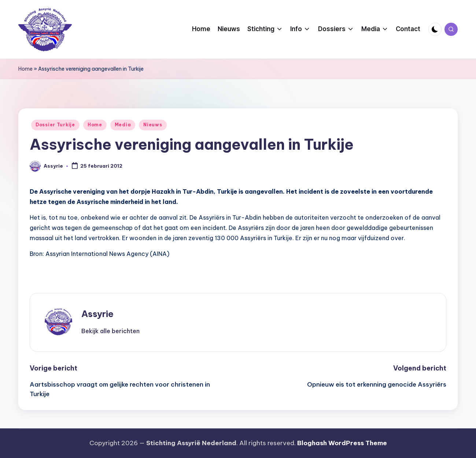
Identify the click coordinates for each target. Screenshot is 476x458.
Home (25, 69)
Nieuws (153, 125)
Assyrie (97, 314)
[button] (110, 331)
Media (123, 125)
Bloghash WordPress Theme (342, 443)
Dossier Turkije (55, 125)
